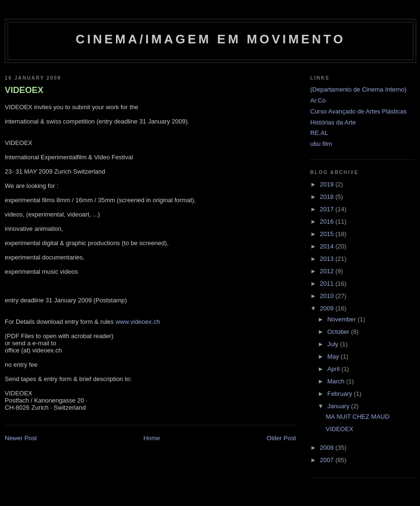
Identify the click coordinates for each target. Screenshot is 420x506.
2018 (328, 197)
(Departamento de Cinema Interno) (358, 89)
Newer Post (21, 438)
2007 (328, 460)
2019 (328, 184)
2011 (328, 284)
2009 (328, 308)
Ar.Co (318, 100)
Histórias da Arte (333, 122)
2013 (328, 259)
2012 (328, 271)
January (339, 406)
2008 (328, 448)
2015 (328, 234)
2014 (328, 246)
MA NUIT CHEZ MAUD (357, 417)
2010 (328, 296)
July (334, 344)
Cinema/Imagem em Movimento (210, 39)
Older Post (281, 438)
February (341, 394)
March (337, 381)
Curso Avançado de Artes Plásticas (358, 111)
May (334, 356)
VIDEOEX (24, 90)
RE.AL (319, 133)
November (343, 319)
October (339, 332)
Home (152, 438)
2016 (328, 222)
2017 (328, 209)
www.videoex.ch (138, 322)
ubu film (321, 144)
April (335, 369)
